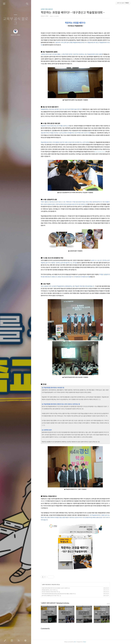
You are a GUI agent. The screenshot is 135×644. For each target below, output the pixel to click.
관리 (26, 640)
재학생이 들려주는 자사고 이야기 (57, 590)
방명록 (12, 640)
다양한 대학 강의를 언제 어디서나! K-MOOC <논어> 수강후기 (63, 588)
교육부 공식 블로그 (16, 21)
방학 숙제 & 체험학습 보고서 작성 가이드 (58, 596)
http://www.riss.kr (108, 152)
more (116, 604)
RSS (19, 640)
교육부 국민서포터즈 (55, 9)
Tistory (92, 642)
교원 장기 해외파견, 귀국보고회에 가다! (58, 592)
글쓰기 (5, 640)
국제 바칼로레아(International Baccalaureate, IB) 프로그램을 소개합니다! (66, 594)
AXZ (83, 642)
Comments (53, 629)
